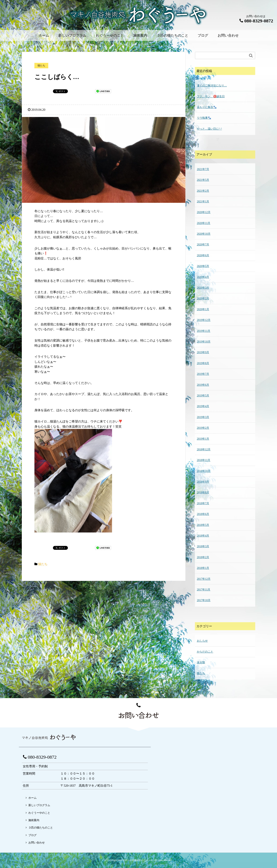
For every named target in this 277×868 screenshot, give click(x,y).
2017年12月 (204, 579)
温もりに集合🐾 (207, 107)
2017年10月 (204, 600)
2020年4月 (203, 277)
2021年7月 (203, 169)
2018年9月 (203, 482)
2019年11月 (204, 331)
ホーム (44, 35)
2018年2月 (203, 557)
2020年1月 (203, 309)
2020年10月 (204, 234)
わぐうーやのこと (110, 35)
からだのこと (205, 652)
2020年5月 (203, 266)
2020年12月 (204, 212)
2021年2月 (203, 191)
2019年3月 (203, 417)
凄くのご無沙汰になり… (212, 86)
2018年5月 (203, 525)
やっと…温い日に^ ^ (209, 129)
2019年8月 (203, 363)
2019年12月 (204, 320)
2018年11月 (204, 460)
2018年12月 (204, 449)
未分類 (201, 662)
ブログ (203, 35)
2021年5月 (203, 180)
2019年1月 (203, 439)
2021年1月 (203, 202)
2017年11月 (204, 590)
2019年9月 (203, 352)
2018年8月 (203, 492)
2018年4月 (203, 536)
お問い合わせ (228, 35)
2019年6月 (203, 385)
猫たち (43, 564)
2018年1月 (203, 568)
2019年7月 (203, 374)
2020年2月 (203, 298)
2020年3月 (203, 288)
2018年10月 (204, 471)
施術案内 (140, 35)
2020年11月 (204, 223)
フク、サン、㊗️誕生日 (211, 96)
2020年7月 (203, 245)
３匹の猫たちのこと (173, 35)
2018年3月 (203, 546)
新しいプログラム (72, 35)
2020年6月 (203, 255)
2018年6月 (203, 514)
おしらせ (202, 641)
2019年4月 (203, 406)
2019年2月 (203, 428)
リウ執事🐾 (204, 118)
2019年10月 (204, 342)
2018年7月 (203, 503)
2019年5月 (203, 396)
